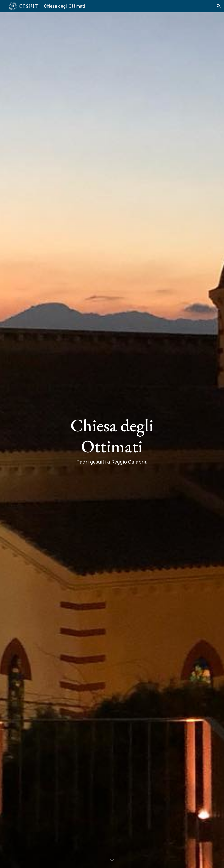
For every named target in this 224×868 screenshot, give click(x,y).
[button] (219, 6)
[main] (112, 440)
